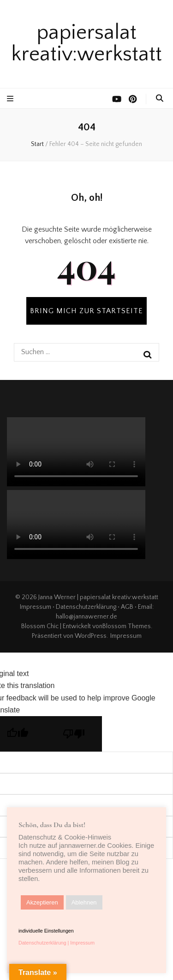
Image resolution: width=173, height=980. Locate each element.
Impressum (36, 607)
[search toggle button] (160, 98)
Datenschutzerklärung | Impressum (57, 943)
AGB (127, 607)
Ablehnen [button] (84, 902)
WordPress (91, 636)
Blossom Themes (127, 626)
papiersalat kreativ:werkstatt (86, 44)
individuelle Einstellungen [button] (46, 931)
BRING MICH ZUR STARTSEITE (86, 311)
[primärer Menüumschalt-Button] (11, 99)
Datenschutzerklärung (86, 607)
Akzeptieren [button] (42, 902)
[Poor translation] (74, 734)
